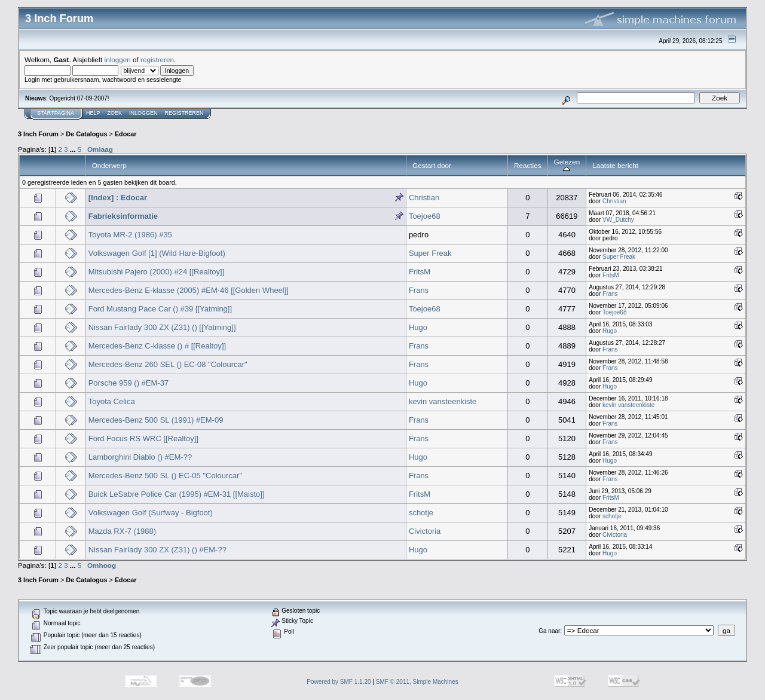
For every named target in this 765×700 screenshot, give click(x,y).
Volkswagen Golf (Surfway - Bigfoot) (151, 513)
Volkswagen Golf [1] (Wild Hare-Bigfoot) (157, 253)
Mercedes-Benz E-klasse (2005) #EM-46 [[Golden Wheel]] (189, 290)
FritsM (420, 272)
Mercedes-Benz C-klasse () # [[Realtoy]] (157, 346)
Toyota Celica (112, 401)
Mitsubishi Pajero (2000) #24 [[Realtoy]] (157, 272)
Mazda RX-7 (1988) (122, 531)
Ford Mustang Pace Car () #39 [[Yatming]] (160, 309)
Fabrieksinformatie (123, 216)
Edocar (126, 134)
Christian (424, 198)
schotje (421, 513)
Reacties (528, 165)
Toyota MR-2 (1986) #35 (130, 235)
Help (93, 113)
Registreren (184, 113)
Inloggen (143, 113)
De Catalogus (86, 134)
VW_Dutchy (618, 220)
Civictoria (425, 531)
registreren (157, 59)
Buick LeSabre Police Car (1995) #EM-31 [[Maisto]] (177, 494)
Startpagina (56, 113)
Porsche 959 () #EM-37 (128, 383)
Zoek (115, 113)
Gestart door (432, 165)
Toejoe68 (425, 216)
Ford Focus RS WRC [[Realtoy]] (143, 438)
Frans (419, 290)
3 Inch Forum (38, 134)
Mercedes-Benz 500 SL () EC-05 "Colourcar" (165, 476)
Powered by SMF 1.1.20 (339, 682)
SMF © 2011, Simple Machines (417, 682)
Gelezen (567, 165)
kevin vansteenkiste (443, 401)
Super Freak (430, 253)
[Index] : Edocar (118, 198)
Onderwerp (109, 165)
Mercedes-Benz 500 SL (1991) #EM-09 (156, 420)
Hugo (418, 327)
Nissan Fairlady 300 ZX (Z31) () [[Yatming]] (162, 327)
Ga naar (549, 631)
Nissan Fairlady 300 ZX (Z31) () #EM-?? (157, 550)
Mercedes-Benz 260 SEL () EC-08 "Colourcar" (168, 364)
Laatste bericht (615, 165)
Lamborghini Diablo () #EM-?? (140, 457)
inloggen (118, 59)
